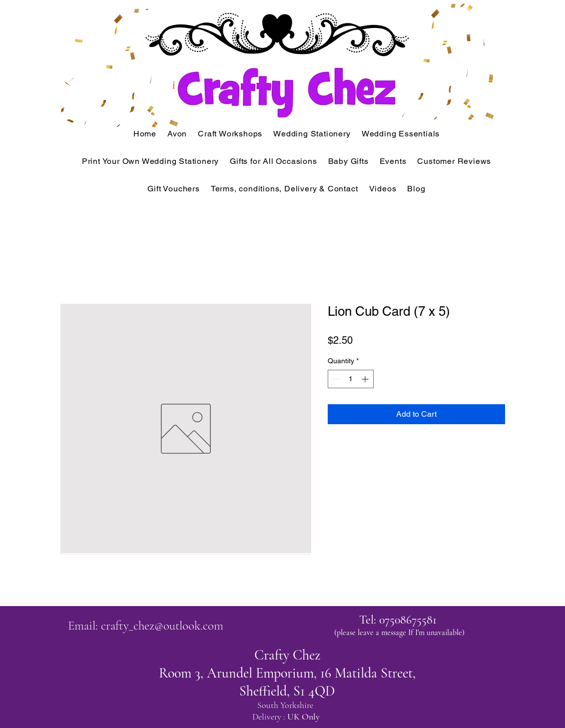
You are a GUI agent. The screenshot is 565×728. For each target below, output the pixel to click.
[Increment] (366, 379)
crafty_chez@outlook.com (162, 626)
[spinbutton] (351, 379)
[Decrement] (335, 379)
